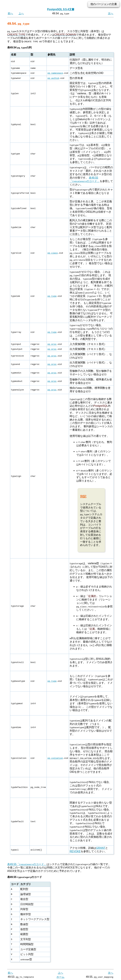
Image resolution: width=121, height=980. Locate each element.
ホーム (60, 976)
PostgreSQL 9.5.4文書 (61, 9)
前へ (10, 13)
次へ (111, 13)
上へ (21, 13)
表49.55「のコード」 (27, 864)
